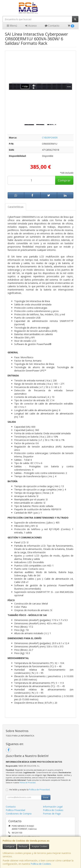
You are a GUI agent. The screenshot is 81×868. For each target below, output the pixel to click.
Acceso (31, 26)
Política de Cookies (41, 864)
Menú (12, 26)
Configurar (10, 846)
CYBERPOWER (50, 138)
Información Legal (53, 807)
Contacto (52, 26)
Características (16, 207)
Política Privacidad (15, 810)
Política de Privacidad (28, 783)
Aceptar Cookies (40, 846)
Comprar (64, 180)
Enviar (46, 797)
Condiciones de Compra (19, 814)
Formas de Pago (52, 814)
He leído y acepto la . (30, 790)
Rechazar (23, 846)
